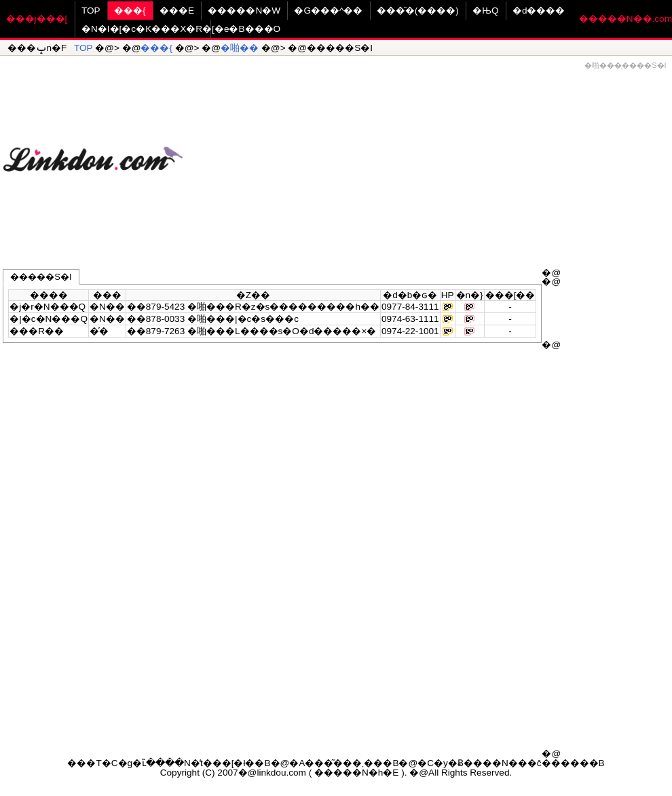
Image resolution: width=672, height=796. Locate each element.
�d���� (539, 11)
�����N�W (244, 11)
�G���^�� (328, 11)
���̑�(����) (418, 11)
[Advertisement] (427, 153)
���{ (130, 11)
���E (177, 11)
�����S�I (41, 277)
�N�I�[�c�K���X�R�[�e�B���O (181, 29)
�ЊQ (485, 11)
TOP (91, 11)
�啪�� (240, 48)
